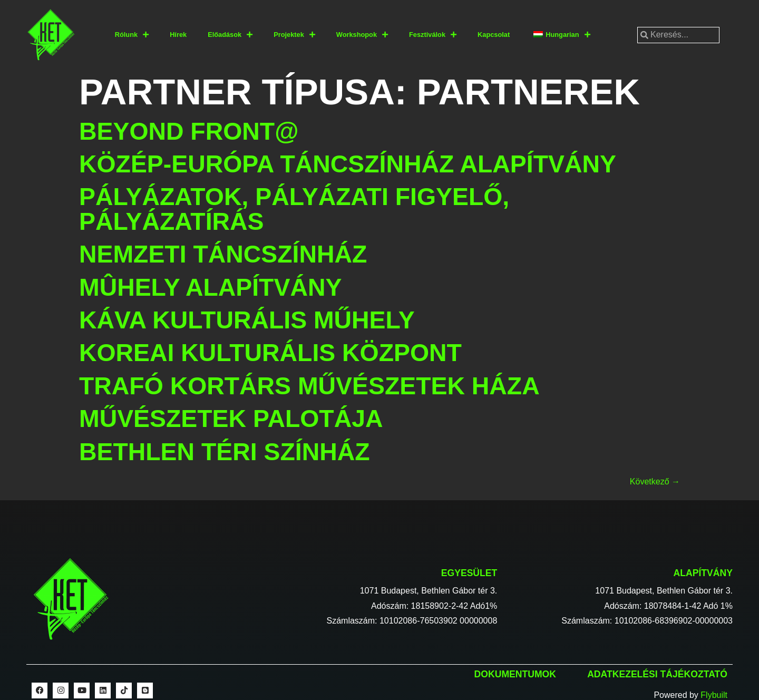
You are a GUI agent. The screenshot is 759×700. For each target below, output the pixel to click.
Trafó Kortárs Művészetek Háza (309, 386)
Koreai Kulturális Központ (270, 353)
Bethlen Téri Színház (225, 452)
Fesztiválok (433, 35)
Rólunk (132, 35)
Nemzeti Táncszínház (223, 254)
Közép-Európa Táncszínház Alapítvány (348, 164)
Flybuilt (714, 695)
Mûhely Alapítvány (210, 287)
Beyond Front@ (189, 131)
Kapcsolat (494, 35)
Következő (655, 482)
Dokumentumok (515, 674)
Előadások (230, 35)
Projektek (294, 35)
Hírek (178, 35)
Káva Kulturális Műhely (247, 320)
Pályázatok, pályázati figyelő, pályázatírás (294, 209)
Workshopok (362, 35)
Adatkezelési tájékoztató (657, 674)
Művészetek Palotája (231, 419)
